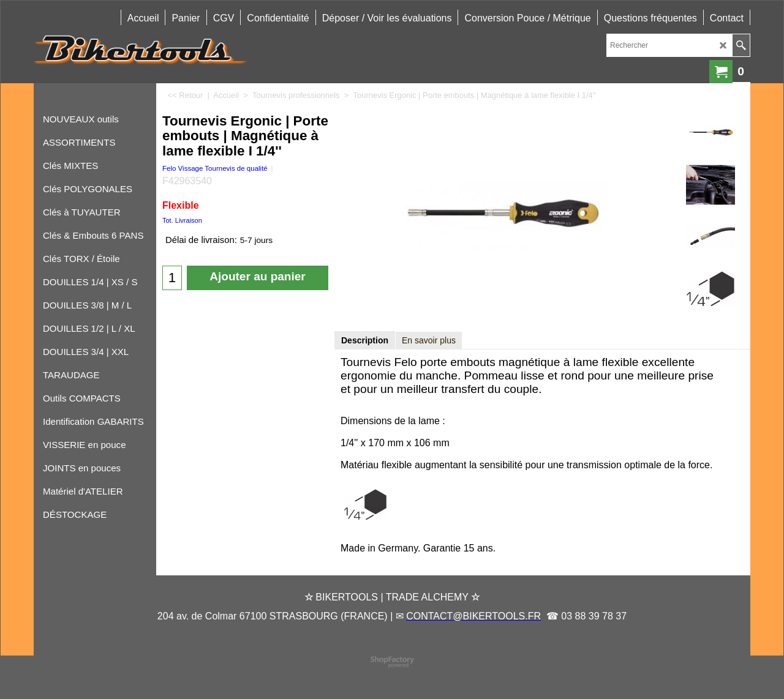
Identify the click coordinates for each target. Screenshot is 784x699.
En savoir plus (429, 340)
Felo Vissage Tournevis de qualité (215, 168)
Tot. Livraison (182, 220)
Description (365, 340)
